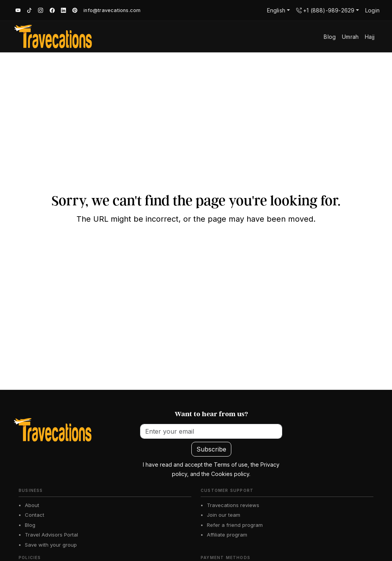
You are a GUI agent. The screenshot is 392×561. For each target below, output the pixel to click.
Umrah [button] (350, 37)
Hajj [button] (370, 37)
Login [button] (372, 10)
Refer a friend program (235, 525)
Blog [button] (330, 37)
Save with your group (51, 545)
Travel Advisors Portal (51, 535)
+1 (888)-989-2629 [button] (325, 10)
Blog (30, 525)
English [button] (276, 10)
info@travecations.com (112, 10)
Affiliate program (227, 535)
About (32, 505)
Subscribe (211, 449)
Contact (35, 515)
